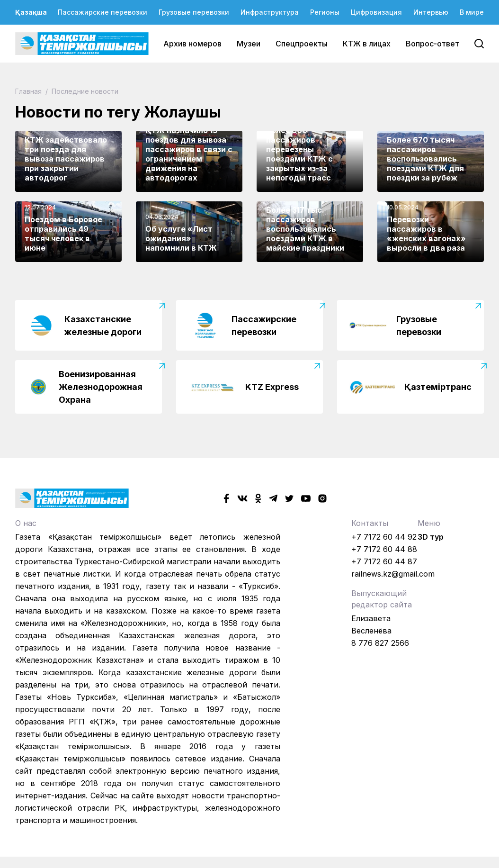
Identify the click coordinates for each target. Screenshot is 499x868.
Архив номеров (192, 44)
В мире (472, 12)
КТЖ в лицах (367, 44)
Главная (29, 91)
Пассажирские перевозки (102, 12)
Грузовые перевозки (194, 12)
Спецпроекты (302, 44)
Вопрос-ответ (432, 44)
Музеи (249, 44)
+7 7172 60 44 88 (384, 549)
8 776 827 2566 (380, 643)
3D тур (431, 537)
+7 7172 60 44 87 (384, 561)
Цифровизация (376, 12)
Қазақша (31, 12)
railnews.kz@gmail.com (393, 574)
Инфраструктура (270, 12)
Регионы (325, 12)
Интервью (431, 12)
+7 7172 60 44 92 (384, 537)
